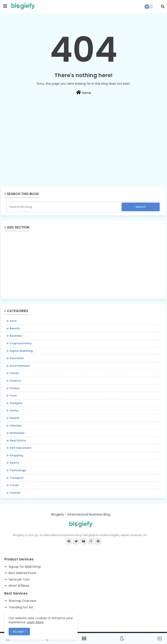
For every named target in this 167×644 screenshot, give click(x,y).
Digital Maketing (21, 351)
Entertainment (20, 366)
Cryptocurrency (21, 343)
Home (83, 93)
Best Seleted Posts (22, 573)
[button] (163, 6)
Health (14, 418)
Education (17, 358)
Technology (18, 470)
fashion (15, 493)
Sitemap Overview (22, 601)
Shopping (16, 455)
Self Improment (21, 448)
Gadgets (16, 403)
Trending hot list (21, 607)
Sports (14, 463)
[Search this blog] (64, 207)
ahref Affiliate (19, 586)
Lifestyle (16, 426)
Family (14, 373)
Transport (17, 478)
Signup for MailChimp (25, 567)
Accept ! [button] (19, 631)
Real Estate (18, 440)
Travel (14, 485)
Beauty (15, 328)
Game (14, 410)
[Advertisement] (83, 156)
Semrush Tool (19, 579)
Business (16, 336)
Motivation (17, 433)
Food (13, 396)
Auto (13, 321)
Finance (15, 381)
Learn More (35, 622)
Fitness (15, 388)
